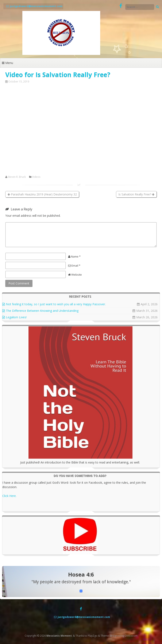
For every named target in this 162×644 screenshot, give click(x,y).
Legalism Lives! (16, 317)
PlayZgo (93, 636)
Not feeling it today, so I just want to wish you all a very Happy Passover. (56, 304)
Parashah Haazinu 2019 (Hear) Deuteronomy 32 (42, 194)
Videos (36, 177)
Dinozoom (131, 636)
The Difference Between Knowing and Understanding (42, 311)
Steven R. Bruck (17, 177)
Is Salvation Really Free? (136, 194)
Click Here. (9, 496)
